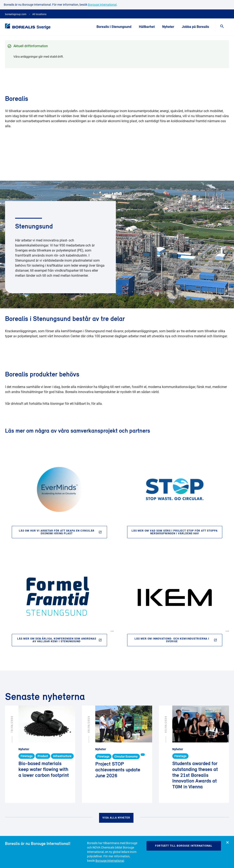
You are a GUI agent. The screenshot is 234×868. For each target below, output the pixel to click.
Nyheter (168, 27)
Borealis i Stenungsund (114, 27)
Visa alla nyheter (116, 818)
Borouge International (110, 861)
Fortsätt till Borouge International (184, 846)
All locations (39, 14)
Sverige (44, 27)
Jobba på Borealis (195, 27)
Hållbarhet (147, 27)
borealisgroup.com (16, 14)
